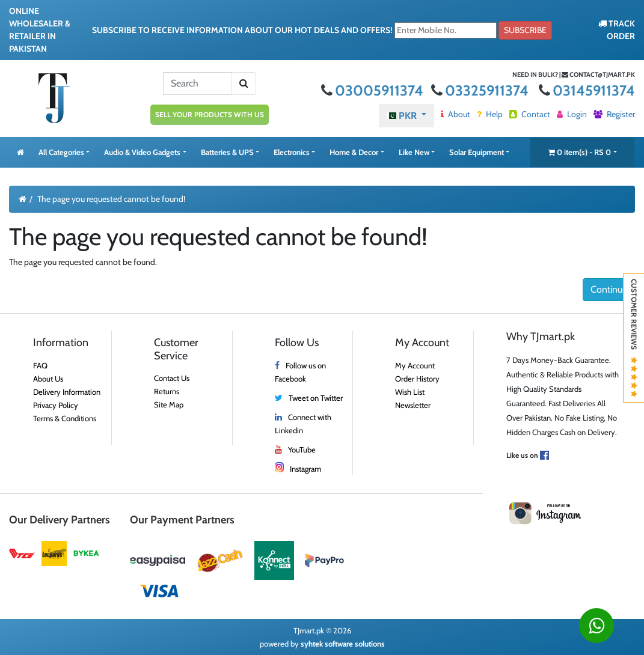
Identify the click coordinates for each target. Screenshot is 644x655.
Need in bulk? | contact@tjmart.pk (574, 75)
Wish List (410, 392)
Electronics (292, 152)
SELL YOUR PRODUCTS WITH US (210, 114)
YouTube (302, 449)
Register (614, 114)
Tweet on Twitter (316, 398)
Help (490, 114)
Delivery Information (67, 392)
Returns (167, 391)
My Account (415, 365)
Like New (414, 152)
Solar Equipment (477, 152)
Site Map (169, 404)
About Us (48, 379)
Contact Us (172, 378)
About (455, 114)
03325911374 (481, 90)
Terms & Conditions (65, 418)
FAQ (40, 365)
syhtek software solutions (343, 644)
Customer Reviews (634, 338)
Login (572, 114)
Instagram (305, 469)
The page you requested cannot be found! (111, 199)
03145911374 (587, 90)
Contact (530, 114)
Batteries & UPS (227, 152)
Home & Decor (354, 152)
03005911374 (374, 90)
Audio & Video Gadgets (142, 152)
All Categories (61, 152)
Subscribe (525, 30)
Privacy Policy (56, 405)
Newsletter (413, 405)
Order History (417, 379)
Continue (609, 289)
